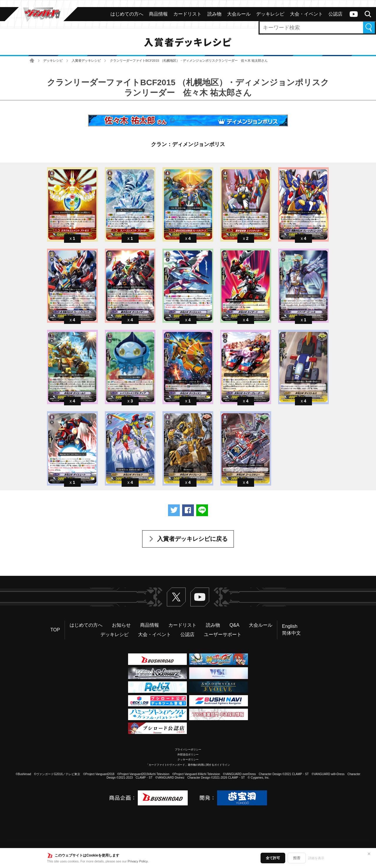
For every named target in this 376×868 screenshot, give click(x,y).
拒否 (297, 858)
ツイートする (174, 510)
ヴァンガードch (354, 14)
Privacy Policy (138, 861)
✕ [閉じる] (369, 854)
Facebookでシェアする (188, 510)
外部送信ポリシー (188, 755)
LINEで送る (202, 510)
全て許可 (273, 858)
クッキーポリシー (188, 760)
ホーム (32, 61)
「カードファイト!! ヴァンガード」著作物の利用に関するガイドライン (188, 765)
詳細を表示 (316, 858)
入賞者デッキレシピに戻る (192, 539)
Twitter (176, 597)
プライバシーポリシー (188, 750)
